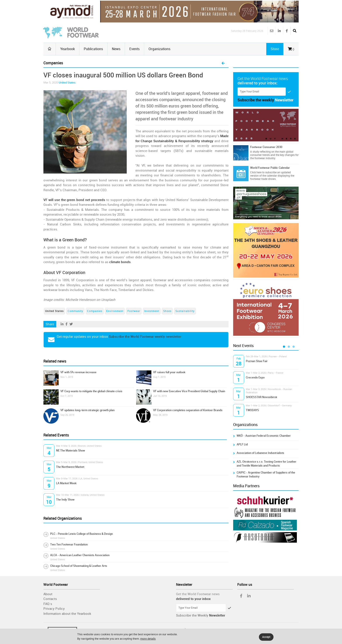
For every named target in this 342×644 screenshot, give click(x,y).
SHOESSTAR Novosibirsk (262, 397)
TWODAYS (252, 410)
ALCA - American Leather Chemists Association (80, 555)
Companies (95, 311)
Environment (115, 311)
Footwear (134, 311)
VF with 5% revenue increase (78, 372)
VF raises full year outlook (169, 372)
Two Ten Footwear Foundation (69, 544)
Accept (266, 637)
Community (75, 311)
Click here (256, 172)
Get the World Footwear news (198, 594)
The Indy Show (65, 500)
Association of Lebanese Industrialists (260, 453)
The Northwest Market (70, 467)
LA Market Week (66, 483)
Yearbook (68, 49)
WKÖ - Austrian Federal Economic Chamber (264, 436)
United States (67, 83)
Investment (152, 311)
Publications (93, 49)
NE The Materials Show (71, 451)
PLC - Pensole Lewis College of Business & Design (81, 534)
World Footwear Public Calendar (270, 168)
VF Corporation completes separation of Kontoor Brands (188, 410)
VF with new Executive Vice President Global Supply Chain (189, 391)
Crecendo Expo (255, 377)
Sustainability (185, 311)
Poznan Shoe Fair (257, 361)
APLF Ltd (242, 444)
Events (134, 49)
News (116, 49)
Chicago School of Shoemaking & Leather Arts (79, 566)
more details (148, 639)
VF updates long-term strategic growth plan (87, 410)
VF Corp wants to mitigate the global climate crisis (91, 391)
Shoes (167, 311)
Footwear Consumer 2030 (266, 147)
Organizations (159, 49)
